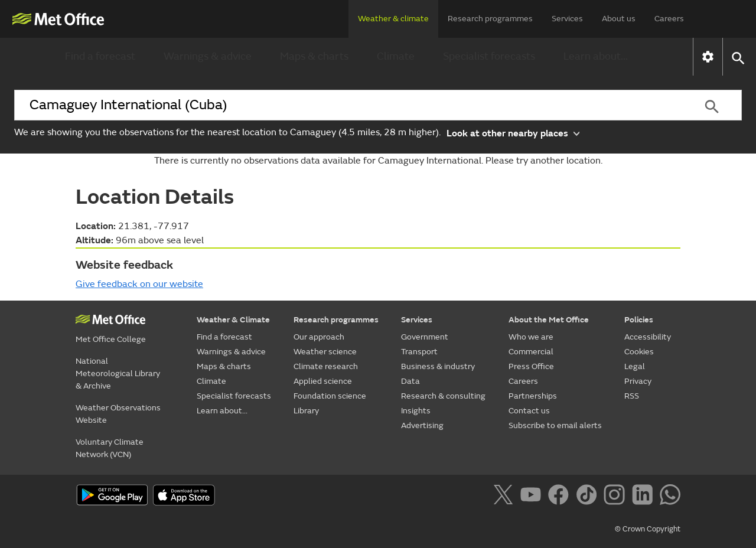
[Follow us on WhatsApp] (670, 497)
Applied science (323, 381)
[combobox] (348, 105)
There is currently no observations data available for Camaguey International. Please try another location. (378, 161)
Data (410, 381)
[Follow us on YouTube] (533, 497)
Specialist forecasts (489, 56)
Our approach (319, 337)
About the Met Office (549, 320)
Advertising (422, 425)
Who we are (531, 337)
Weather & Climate (233, 320)
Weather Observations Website (118, 414)
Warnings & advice (208, 56)
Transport (419, 352)
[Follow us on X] (505, 497)
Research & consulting (443, 396)
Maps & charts (314, 56)
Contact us (529, 411)
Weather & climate (393, 19)
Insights (416, 411)
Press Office (531, 366)
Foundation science (330, 396)
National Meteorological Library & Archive (118, 374)
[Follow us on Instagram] (616, 497)
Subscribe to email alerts (555, 425)
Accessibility (648, 337)
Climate (396, 56)
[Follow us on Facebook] (561, 497)
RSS (632, 396)
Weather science (325, 352)
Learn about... (596, 56)
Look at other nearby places (513, 133)
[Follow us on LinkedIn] (645, 497)
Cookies (639, 352)
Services (567, 19)
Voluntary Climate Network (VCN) (110, 448)
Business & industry (438, 366)
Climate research (326, 366)
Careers (669, 19)
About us (619, 19)
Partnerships (533, 396)
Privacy (638, 381)
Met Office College (111, 339)
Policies (639, 320)
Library (306, 411)
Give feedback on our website (139, 284)
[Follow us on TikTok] (589, 497)
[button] (737, 57)
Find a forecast (100, 56)
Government (425, 337)
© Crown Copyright (648, 529)
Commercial (531, 352)
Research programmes (490, 19)
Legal (635, 366)
